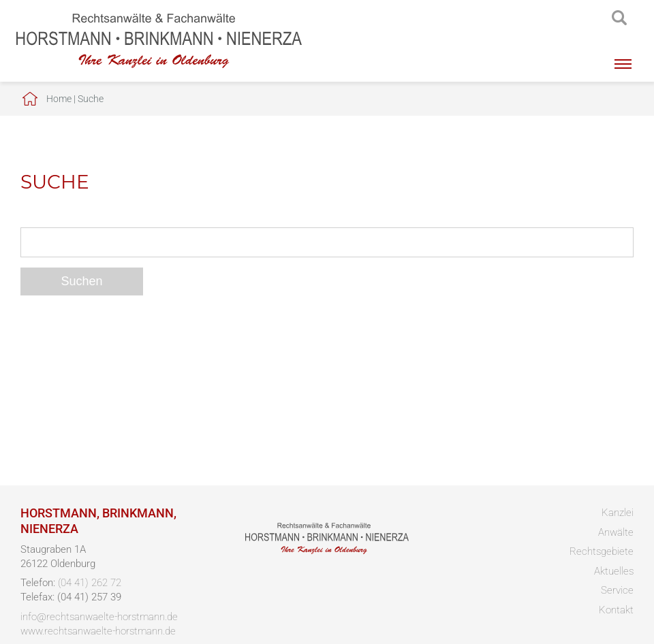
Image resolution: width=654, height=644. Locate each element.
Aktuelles (614, 571)
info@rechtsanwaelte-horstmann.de (99, 617)
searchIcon (619, 18)
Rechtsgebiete (602, 551)
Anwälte (616, 532)
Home (59, 99)
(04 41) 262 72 (90, 583)
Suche (91, 99)
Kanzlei (618, 513)
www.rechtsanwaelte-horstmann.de (98, 631)
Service (617, 590)
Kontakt (616, 610)
